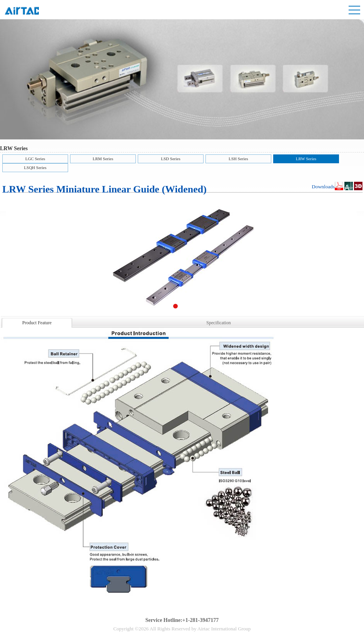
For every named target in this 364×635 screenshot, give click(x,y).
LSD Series (170, 159)
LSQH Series (35, 168)
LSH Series (238, 159)
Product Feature (37, 323)
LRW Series (306, 159)
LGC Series (35, 159)
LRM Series (103, 159)
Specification (218, 323)
